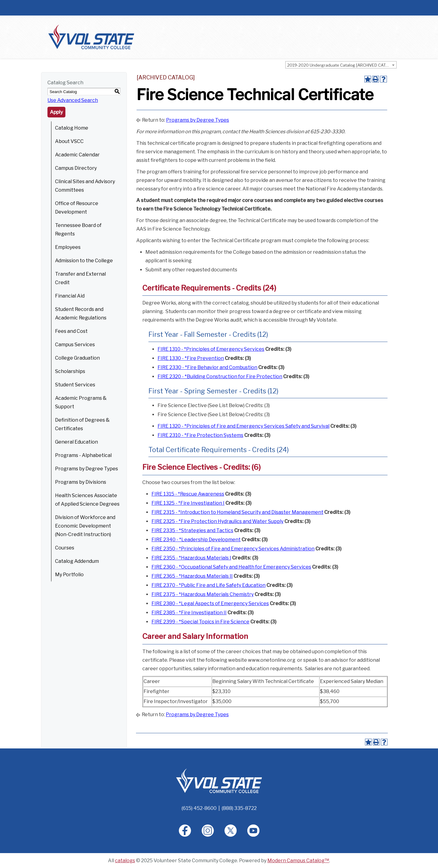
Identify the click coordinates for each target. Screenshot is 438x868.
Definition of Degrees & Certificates (82, 424)
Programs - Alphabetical (83, 455)
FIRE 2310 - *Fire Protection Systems (200, 435)
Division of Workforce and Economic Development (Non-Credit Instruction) (85, 526)
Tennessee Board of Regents (78, 230)
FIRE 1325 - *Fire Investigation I (188, 503)
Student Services (75, 385)
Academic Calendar (77, 155)
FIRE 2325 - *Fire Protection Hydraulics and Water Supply (217, 521)
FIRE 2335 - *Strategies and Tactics (192, 530)
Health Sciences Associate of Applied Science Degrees (87, 500)
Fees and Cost (71, 331)
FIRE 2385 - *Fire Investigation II (189, 613)
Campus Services (75, 345)
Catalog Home (72, 128)
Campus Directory (76, 168)
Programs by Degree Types (87, 469)
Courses (65, 548)
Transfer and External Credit (80, 278)
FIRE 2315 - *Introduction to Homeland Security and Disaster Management (237, 512)
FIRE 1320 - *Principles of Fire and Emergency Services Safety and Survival (243, 426)
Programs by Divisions (81, 482)
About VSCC (69, 141)
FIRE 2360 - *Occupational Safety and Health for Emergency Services (231, 567)
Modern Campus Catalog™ (298, 861)
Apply (56, 112)
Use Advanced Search (73, 100)
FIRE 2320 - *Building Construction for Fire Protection (220, 376)
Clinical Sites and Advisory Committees (85, 186)
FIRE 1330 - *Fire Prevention (191, 358)
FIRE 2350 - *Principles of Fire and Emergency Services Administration (233, 549)
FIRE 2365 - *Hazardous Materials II (192, 576)
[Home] (219, 781)
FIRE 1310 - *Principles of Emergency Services (211, 349)
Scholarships (70, 371)
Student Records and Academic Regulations (81, 314)
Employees (68, 247)
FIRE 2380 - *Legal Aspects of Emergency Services (210, 603)
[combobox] (341, 65)
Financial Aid (70, 296)
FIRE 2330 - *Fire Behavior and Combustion (207, 367)
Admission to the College (84, 261)
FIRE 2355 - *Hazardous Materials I (191, 558)
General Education (76, 442)
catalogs (125, 861)
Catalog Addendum (77, 561)
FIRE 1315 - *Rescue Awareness (188, 494)
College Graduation (77, 358)
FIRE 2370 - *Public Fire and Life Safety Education (209, 585)
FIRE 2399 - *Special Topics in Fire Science (200, 622)
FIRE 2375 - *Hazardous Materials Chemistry (203, 594)
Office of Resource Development (77, 208)
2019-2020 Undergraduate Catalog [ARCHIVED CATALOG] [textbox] (342, 65)
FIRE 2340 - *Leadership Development (196, 540)
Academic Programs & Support (81, 402)
